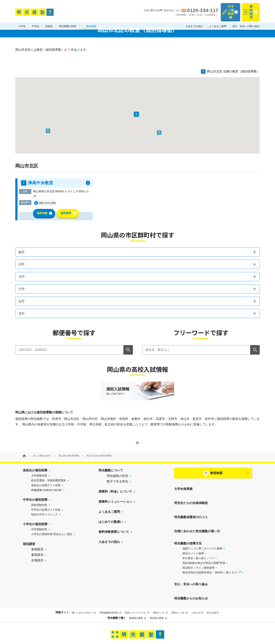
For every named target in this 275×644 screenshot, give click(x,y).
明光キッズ (160, 588)
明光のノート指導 (193, 537)
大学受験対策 (39, 476)
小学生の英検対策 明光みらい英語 (52, 534)
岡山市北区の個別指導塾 (99, 456)
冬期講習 (37, 560)
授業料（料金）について (115, 491)
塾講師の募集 (138, 594)
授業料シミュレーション (115, 502)
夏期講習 (37, 555)
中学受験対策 (39, 529)
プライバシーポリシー (133, 627)
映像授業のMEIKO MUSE (46, 490)
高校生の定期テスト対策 (46, 485)
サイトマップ (109, 627)
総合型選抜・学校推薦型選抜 (49, 480)
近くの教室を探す (42, 456)
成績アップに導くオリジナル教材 (202, 532)
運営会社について (161, 627)
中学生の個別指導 (35, 500)
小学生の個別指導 (35, 524)
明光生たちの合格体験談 (191, 497)
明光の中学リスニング (44, 514)
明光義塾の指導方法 (188, 527)
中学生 (36, 19)
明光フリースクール (137, 588)
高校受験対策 (39, 505)
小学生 (22, 19)
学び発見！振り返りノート (198, 542)
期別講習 (29, 544)
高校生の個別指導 (35, 470)
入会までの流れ (194, 19)
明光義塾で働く (117, 594)
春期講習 (37, 549)
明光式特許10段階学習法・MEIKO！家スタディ (212, 556)
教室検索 (91, 19)
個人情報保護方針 (188, 627)
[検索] (128, 350)
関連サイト (62, 588)
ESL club (213, 588)
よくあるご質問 (218, 19)
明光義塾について (111, 470)
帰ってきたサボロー (84, 588)
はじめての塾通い (111, 522)
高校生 (49, 19)
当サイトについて (87, 627)
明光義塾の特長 (68, 19)
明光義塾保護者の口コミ (191, 507)
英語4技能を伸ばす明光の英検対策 (204, 547)
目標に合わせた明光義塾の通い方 (197, 517)
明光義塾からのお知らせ (191, 576)
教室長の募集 (158, 594)
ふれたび (197, 588)
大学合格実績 (183, 487)
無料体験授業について (114, 532)
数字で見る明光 (117, 481)
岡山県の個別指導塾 (69, 456)
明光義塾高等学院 (110, 588)
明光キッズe (180, 588)
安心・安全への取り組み (246, 19)
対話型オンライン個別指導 (198, 551)
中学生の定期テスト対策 (46, 510)
